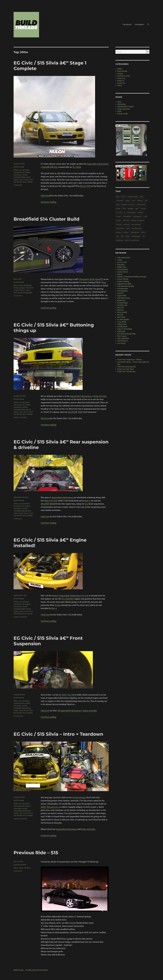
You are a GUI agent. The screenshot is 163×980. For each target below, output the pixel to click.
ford (124, 208)
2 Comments (18, 716)
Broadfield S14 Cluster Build (47, 219)
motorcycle (137, 216)
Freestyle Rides (123, 289)
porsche (127, 224)
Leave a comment (20, 417)
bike (118, 196)
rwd (128, 228)
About (119, 102)
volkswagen (136, 236)
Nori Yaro (121, 308)
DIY (146, 200)
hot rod (119, 212)
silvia (25, 182)
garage (131, 208)
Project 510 (121, 78)
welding (119, 240)
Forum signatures (124, 109)
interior (22, 290)
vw (144, 236)
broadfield (27, 285)
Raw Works (121, 317)
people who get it (138, 220)
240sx (21, 285)
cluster (16, 288)
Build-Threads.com (49, 807)
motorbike (127, 216)
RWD (80, 412)
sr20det (30, 182)
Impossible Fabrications (98, 164)
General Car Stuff (20, 865)
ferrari (118, 208)
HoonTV (120, 293)
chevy (128, 200)
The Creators (122, 336)
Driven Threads (123, 279)
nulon (21, 180)
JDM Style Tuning (124, 298)
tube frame (135, 232)
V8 (122, 236)
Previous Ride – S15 (36, 853)
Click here (45, 196)
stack (20, 292)
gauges (22, 288)
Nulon (45, 167)
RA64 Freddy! (122, 312)
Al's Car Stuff (122, 262)
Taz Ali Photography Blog (126, 334)
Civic (56, 167)
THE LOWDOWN (123, 339)
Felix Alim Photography (126, 286)
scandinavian (137, 228)
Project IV (121, 81)
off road (126, 220)
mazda (140, 212)
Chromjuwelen (123, 270)
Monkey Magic (123, 303)
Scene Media (122, 322)
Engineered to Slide (124, 284)
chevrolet (120, 200)
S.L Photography (123, 320)
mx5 (145, 216)
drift (118, 204)
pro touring (136, 224)
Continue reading (49, 202)
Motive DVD (85, 186)
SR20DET (72, 412)
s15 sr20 (19, 182)
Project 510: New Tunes (126, 369)
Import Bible (122, 296)
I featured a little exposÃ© (91, 279)
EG (50, 167)
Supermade (121, 331)
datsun (140, 200)
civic (20, 170)
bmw (124, 196)
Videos (120, 86)
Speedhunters (122, 327)
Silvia (79, 167)
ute (117, 236)
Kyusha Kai (121, 300)
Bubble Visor (122, 267)
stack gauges (27, 292)
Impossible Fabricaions (71, 711)
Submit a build (122, 114)
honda (25, 175)
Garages (120, 74)
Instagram (139, 24)
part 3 (87, 501)
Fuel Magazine (122, 291)
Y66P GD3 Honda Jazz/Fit (126, 367)
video (127, 236)
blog (104, 282)
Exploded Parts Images (125, 107)
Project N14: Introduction (126, 372)
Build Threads (19, 167)
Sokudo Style (122, 324)
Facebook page (79, 797)
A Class (120, 260)
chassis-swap (133, 196)
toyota (126, 232)
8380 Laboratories (124, 258)
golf (137, 208)
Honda (58, 605)
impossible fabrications (22, 177)
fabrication (142, 204)
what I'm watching (132, 240)
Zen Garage (121, 343)
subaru (119, 232)
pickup (119, 224)
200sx (16, 170)
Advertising (121, 104)
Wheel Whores (123, 341)
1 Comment (18, 185)
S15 (74, 167)
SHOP (119, 111)
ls (124, 212)
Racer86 (120, 315)
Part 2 (54, 608)
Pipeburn (121, 310)
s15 (25, 868)
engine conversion (128, 204)
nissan (16, 180)
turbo (143, 232)
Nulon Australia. (90, 711)
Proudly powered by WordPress (37, 970)
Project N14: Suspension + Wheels (129, 360)
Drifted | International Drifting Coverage (132, 277)
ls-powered (131, 212)
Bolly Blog (121, 265)
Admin (120, 69)
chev (142, 196)
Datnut (120, 274)
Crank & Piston (123, 272)
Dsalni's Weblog (123, 281)
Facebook (127, 24)
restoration (120, 228)
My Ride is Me (122, 305)
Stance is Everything (125, 329)
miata (118, 216)
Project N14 (121, 83)
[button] (148, 25)
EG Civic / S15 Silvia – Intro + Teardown (58, 734)
